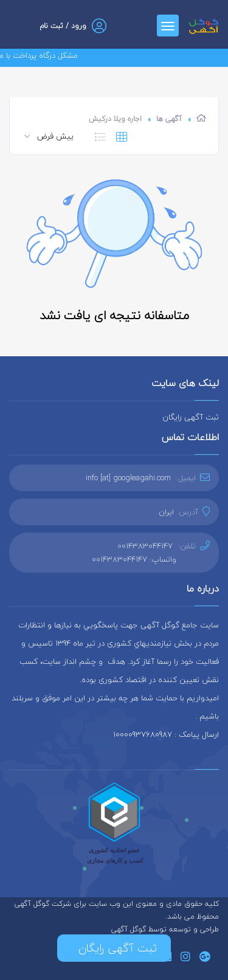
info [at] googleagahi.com (128, 478)
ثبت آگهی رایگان (191, 417)
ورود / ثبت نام (63, 26)
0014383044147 (145, 546)
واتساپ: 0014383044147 (134, 559)
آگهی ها (169, 119)
